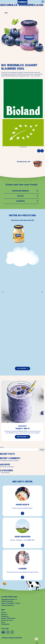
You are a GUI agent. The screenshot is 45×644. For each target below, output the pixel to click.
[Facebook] (12, 632)
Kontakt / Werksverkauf (8, 618)
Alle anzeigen (22, 369)
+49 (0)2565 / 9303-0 (13, 603)
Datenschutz (5, 616)
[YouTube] (3, 632)
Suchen (2, 447)
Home (6, 13)
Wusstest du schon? (7, 620)
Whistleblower (5, 624)
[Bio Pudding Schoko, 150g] (42, 151)
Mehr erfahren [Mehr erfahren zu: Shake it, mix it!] (22, 438)
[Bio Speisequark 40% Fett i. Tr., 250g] (39, 151)
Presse (3, 622)
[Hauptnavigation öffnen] (43, 2)
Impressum (4, 614)
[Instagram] (8, 632)
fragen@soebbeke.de (8, 605)
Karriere (4, 612)
